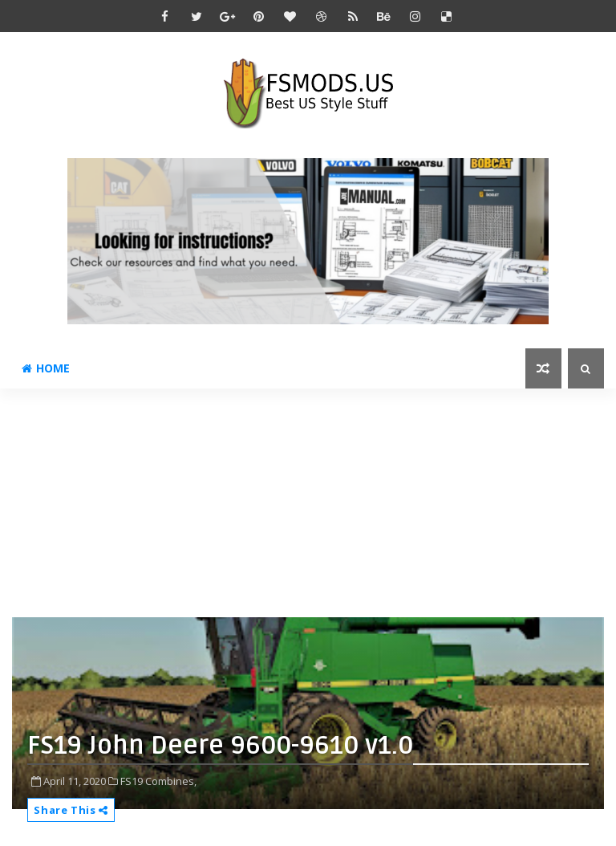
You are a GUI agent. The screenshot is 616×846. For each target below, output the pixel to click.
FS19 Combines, (158, 781)
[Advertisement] (314, 501)
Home (46, 368)
